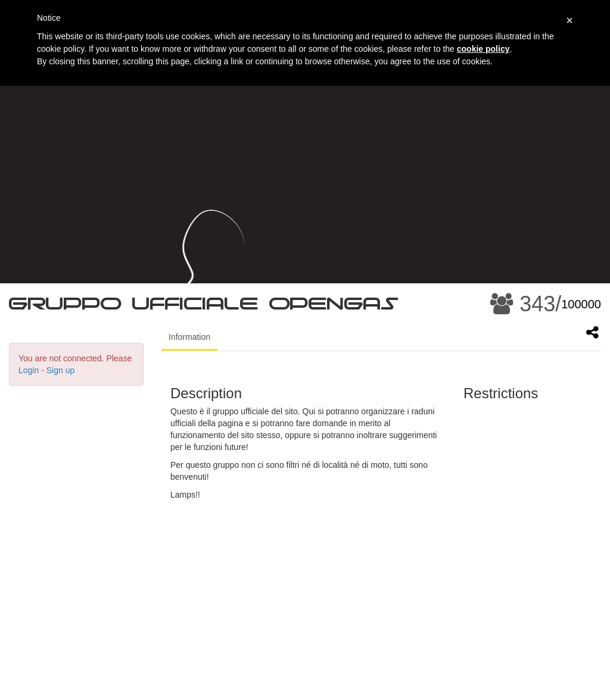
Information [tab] (189, 337)
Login (29, 370)
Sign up (60, 370)
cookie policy (483, 49)
